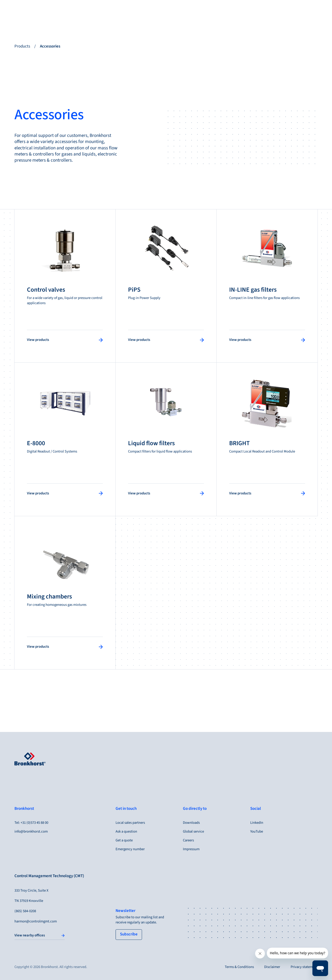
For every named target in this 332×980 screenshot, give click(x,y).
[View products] (65, 340)
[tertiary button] (129, 935)
